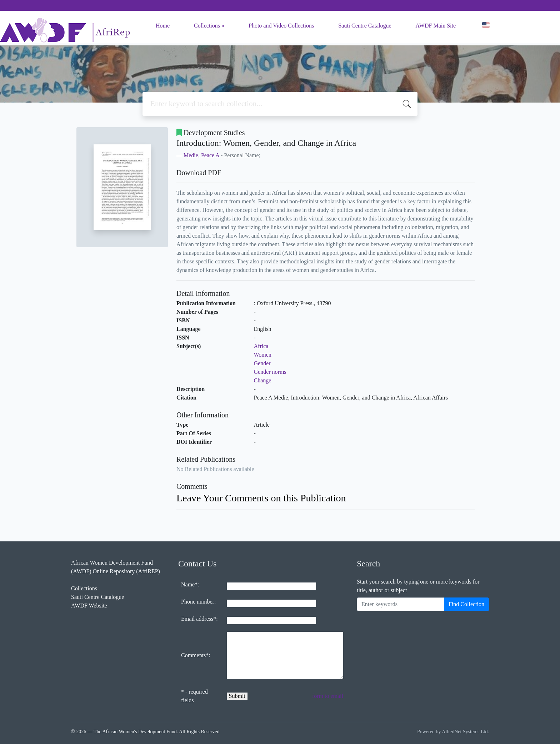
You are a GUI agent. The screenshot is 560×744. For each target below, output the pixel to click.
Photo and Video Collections (281, 26)
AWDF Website (89, 606)
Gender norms (270, 372)
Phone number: (198, 602)
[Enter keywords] (401, 604)
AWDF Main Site (436, 26)
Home (163, 26)
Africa (261, 346)
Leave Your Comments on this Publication (261, 498)
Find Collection (466, 604)
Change (263, 380)
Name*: (190, 584)
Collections (207, 26)
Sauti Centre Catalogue (365, 26)
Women (263, 355)
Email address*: (199, 619)
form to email (328, 696)
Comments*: (196, 655)
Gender (262, 363)
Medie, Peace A (201, 155)
